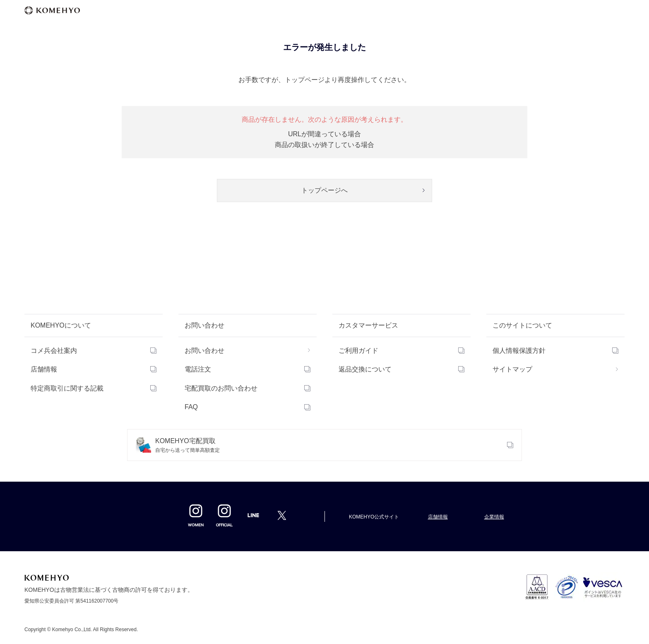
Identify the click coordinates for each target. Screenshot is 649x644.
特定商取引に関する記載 (67, 388)
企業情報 (494, 517)
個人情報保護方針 (519, 351)
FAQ (191, 407)
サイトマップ (512, 369)
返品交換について (365, 369)
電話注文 (198, 369)
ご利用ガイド (358, 351)
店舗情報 (44, 369)
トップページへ (324, 190)
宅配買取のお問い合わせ (221, 388)
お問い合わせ (204, 351)
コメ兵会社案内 (54, 351)
